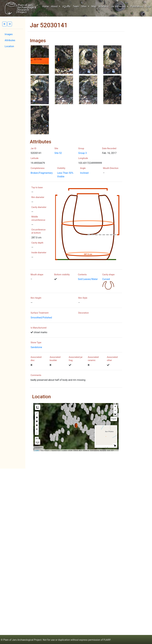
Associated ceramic (93, 359)
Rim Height (36, 298)
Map (94, 6)
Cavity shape (108, 275)
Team (76, 6)
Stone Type (36, 343)
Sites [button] (84, 6)
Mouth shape (37, 275)
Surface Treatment (40, 313)
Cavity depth (37, 243)
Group (81, 148)
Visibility (61, 168)
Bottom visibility (62, 275)
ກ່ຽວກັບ (66, 6)
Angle (83, 168)
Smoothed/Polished (41, 318)
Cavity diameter (39, 207)
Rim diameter (38, 197)
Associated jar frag (76, 359)
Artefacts (104, 6)
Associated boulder (55, 359)
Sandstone (36, 347)
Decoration (84, 313)
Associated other (112, 359)
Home (46, 6)
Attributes (10, 40)
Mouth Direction (111, 168)
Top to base (37, 188)
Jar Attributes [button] (119, 6)
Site (56, 148)
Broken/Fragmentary (42, 173)
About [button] (55, 6)
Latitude (35, 158)
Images (9, 34)
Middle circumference (38, 218)
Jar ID (33, 148)
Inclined (84, 173)
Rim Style (83, 298)
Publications (137, 6)
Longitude (83, 158)
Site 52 (58, 153)
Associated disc (36, 359)
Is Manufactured (39, 328)
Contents (82, 275)
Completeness (38, 168)
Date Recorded (109, 148)
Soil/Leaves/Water (88, 279)
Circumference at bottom (38, 231)
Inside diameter (39, 253)
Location (9, 46)
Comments (36, 375)
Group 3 (82, 153)
